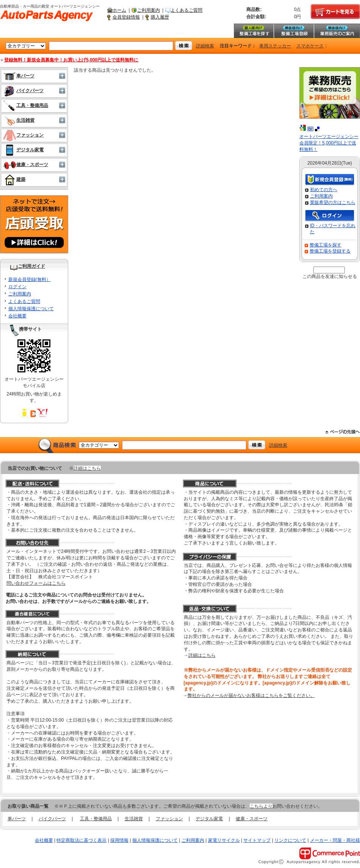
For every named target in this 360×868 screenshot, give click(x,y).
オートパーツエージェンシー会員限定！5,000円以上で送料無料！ (329, 143)
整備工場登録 (294, 31)
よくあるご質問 (186, 10)
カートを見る (335, 12)
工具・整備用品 (26, 105)
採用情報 (119, 840)
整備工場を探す (254, 31)
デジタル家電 (23, 150)
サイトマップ (257, 840)
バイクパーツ (23, 91)
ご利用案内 (149, 10)
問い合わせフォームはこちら (36, 583)
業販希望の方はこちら (333, 202)
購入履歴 (160, 17)
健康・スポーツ (26, 165)
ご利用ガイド (31, 266)
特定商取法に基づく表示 (81, 840)
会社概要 (17, 316)
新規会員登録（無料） (330, 180)
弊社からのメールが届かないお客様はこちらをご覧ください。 (251, 695)
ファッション (23, 135)
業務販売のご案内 (337, 31)
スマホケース (310, 46)
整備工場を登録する (330, 251)
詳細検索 (205, 46)
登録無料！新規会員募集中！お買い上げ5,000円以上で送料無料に (71, 60)
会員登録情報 (126, 17)
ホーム (119, 10)
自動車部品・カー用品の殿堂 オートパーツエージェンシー (47, 16)
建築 (14, 179)
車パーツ (19, 76)
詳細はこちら (87, 468)
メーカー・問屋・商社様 (335, 840)
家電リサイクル (224, 840)
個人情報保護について (31, 309)
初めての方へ (324, 190)
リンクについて (290, 840)
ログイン (17, 287)
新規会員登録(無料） (30, 279)
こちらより (261, 806)
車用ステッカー (275, 46)
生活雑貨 (19, 120)
